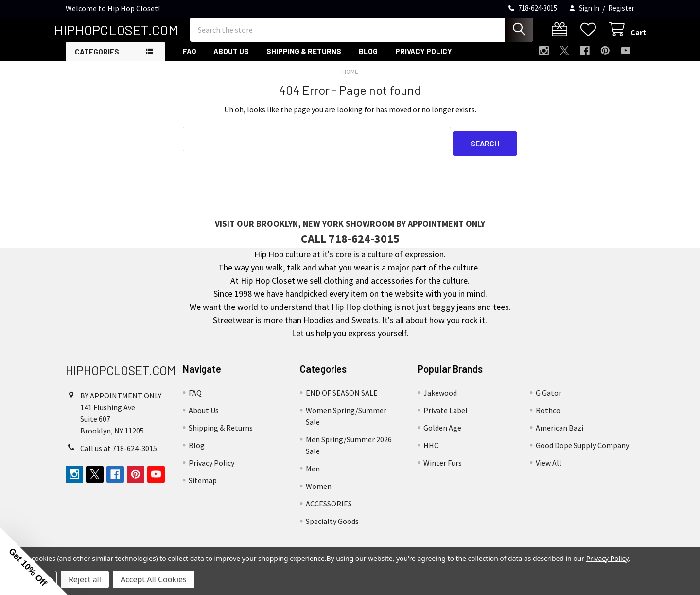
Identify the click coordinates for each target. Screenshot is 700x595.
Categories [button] (97, 60)
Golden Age (442, 432)
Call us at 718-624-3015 (119, 452)
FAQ (189, 60)
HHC (431, 450)
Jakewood (440, 397)
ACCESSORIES (329, 508)
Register (621, 8)
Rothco (548, 415)
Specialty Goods (332, 525)
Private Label (446, 415)
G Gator (549, 397)
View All (549, 467)
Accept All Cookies (154, 579)
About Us (231, 60)
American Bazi (560, 432)
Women (319, 490)
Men (313, 473)
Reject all (85, 579)
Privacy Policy (424, 60)
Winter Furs (443, 467)
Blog (368, 60)
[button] (34, 561)
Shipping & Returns (304, 60)
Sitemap (203, 485)
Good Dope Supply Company (582, 450)
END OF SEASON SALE (342, 397)
